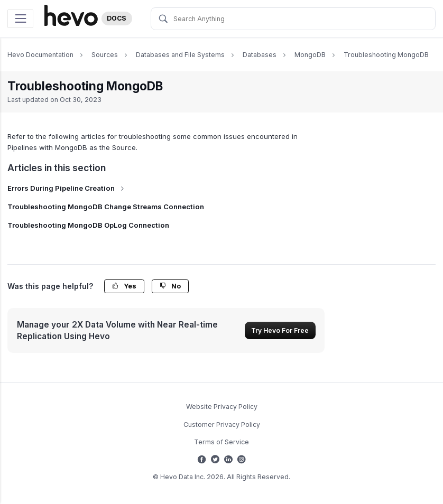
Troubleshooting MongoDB (386, 55)
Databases (260, 55)
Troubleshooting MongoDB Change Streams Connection (106, 207)
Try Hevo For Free (280, 330)
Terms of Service (222, 442)
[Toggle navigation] (20, 19)
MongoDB (310, 55)
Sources (105, 55)
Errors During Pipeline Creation (67, 188)
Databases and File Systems (180, 55)
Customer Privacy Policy (222, 424)
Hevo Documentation (40, 55)
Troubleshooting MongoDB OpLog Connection (88, 225)
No (170, 286)
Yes (124, 286)
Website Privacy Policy (222, 407)
